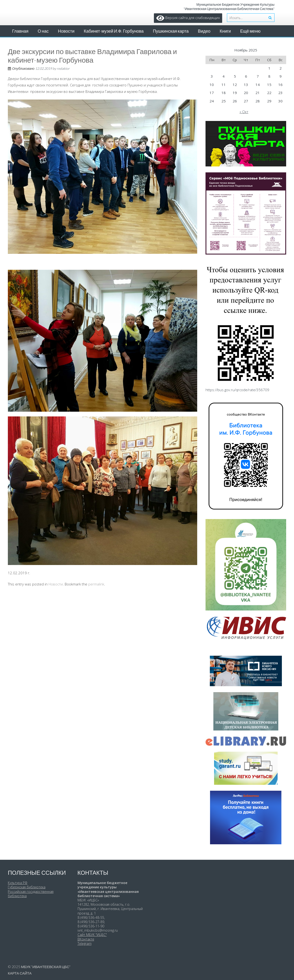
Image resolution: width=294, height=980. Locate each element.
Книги (225, 31)
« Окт (244, 112)
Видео (204, 31)
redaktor (63, 68)
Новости (66, 31)
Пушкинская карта (171, 31)
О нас (43, 31)
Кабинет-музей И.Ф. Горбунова (114, 31)
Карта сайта (20, 973)
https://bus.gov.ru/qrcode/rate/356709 (237, 390)
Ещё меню (250, 31)
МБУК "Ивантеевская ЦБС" (46, 967)
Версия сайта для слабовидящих (188, 18)
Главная (20, 31)
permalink (96, 584)
